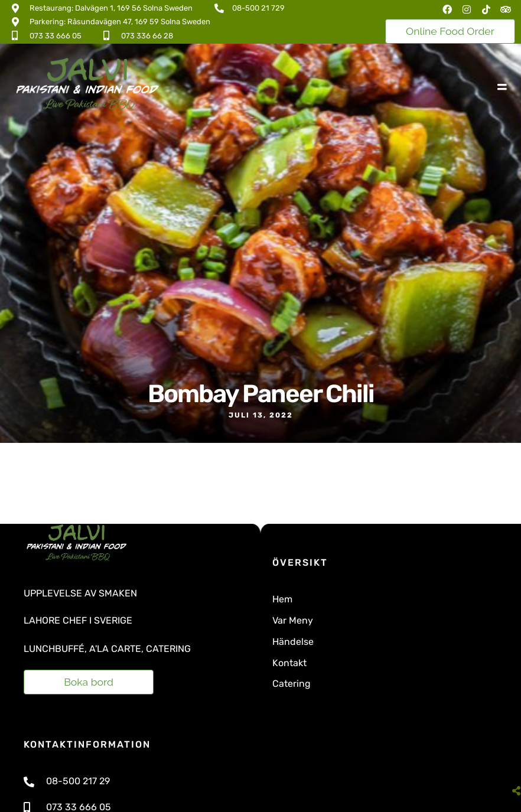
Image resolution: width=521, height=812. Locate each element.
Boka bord (89, 682)
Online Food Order (450, 31)
